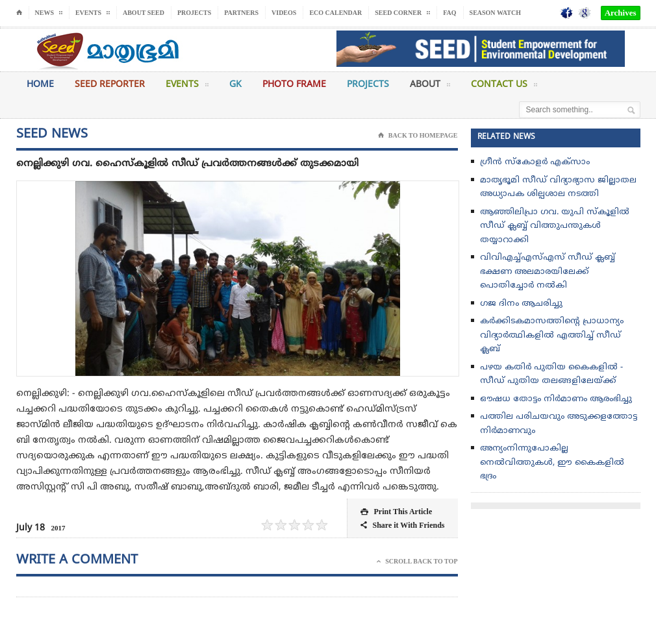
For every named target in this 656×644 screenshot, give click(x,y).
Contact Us (504, 87)
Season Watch (495, 13)
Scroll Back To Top (417, 562)
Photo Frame (294, 85)
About (430, 87)
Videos (284, 13)
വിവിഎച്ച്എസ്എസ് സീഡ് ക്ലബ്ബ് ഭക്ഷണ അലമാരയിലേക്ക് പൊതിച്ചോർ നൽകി (548, 272)
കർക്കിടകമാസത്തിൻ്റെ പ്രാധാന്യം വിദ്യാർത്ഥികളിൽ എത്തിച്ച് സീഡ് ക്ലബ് (552, 335)
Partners (241, 13)
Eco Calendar (335, 13)
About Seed (144, 13)
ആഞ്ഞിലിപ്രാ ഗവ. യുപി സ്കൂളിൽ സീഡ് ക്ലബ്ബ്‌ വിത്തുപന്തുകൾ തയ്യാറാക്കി (555, 226)
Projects (194, 13)
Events (187, 87)
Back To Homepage (418, 136)
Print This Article (396, 512)
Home (40, 85)
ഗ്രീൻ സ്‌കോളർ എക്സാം (535, 162)
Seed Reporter (110, 85)
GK (235, 85)
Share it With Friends (402, 526)
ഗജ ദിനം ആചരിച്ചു (521, 304)
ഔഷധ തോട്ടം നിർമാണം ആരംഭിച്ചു (556, 399)
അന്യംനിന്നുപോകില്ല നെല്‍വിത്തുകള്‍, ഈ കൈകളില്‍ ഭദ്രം (552, 463)
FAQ (449, 13)
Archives (621, 13)
